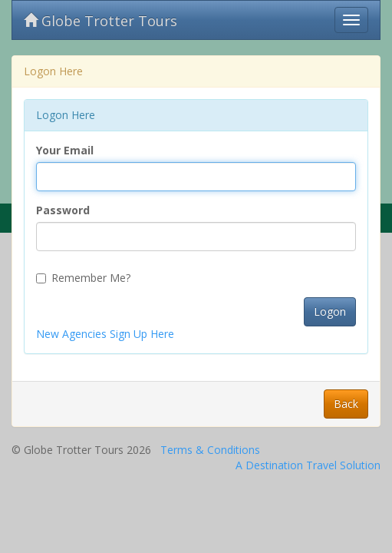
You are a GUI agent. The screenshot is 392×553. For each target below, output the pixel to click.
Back (346, 404)
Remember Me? (83, 278)
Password (63, 210)
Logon (330, 311)
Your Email (65, 150)
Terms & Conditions (210, 450)
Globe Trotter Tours (100, 21)
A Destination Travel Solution (308, 465)
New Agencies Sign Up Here (105, 334)
